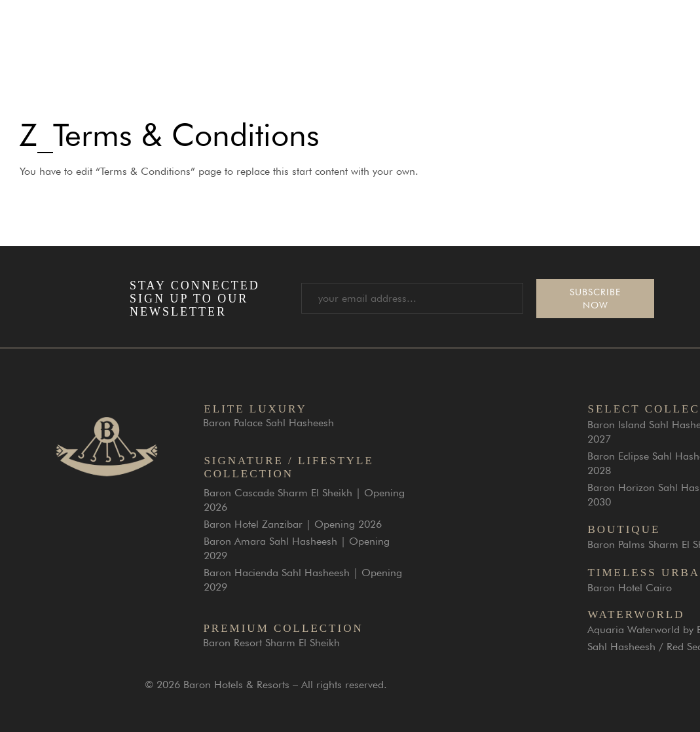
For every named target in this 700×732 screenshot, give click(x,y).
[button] (679, 34)
